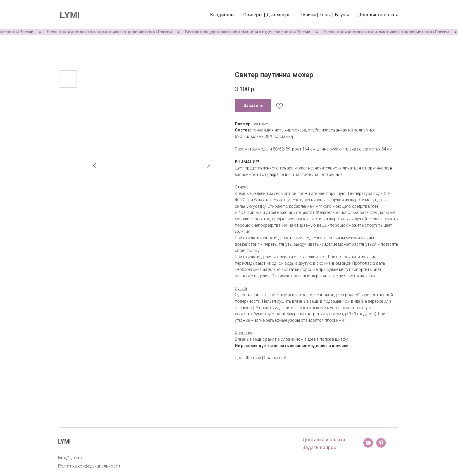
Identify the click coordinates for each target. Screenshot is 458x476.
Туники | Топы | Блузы (325, 15)
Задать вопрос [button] (319, 448)
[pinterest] (381, 446)
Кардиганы (222, 15)
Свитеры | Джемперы (268, 15)
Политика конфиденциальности (89, 466)
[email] (368, 446)
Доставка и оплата (378, 15)
